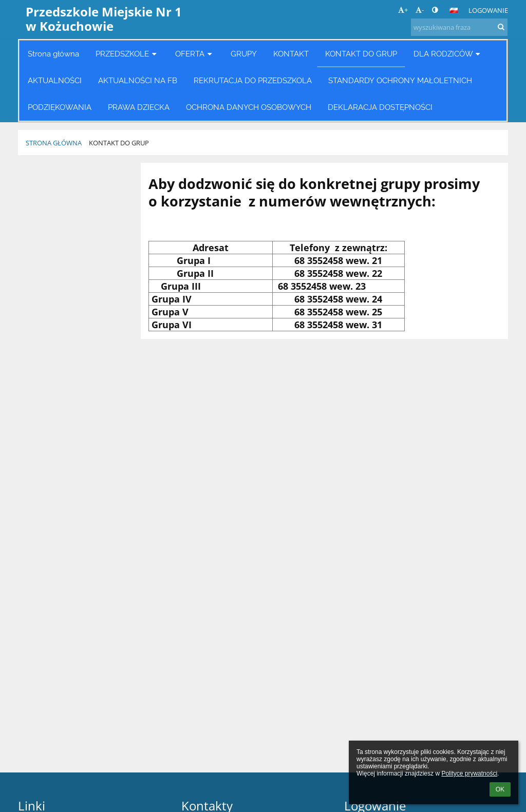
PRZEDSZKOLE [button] (127, 54)
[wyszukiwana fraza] (459, 27)
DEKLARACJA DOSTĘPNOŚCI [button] (380, 107)
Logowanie (488, 10)
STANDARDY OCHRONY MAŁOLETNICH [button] (400, 80)
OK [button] (500, 789)
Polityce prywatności (469, 773)
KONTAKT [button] (291, 54)
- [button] (420, 10)
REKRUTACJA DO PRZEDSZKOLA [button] (253, 80)
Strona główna (54, 143)
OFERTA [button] (195, 54)
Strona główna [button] (53, 54)
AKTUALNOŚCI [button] (55, 80)
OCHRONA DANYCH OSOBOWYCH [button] (249, 107)
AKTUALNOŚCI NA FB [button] (138, 80)
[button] (454, 10)
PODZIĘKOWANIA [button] (60, 107)
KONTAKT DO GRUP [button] (361, 54)
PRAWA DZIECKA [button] (139, 107)
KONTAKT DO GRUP (119, 143)
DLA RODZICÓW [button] (448, 54)
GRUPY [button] (244, 54)
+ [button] (403, 10)
